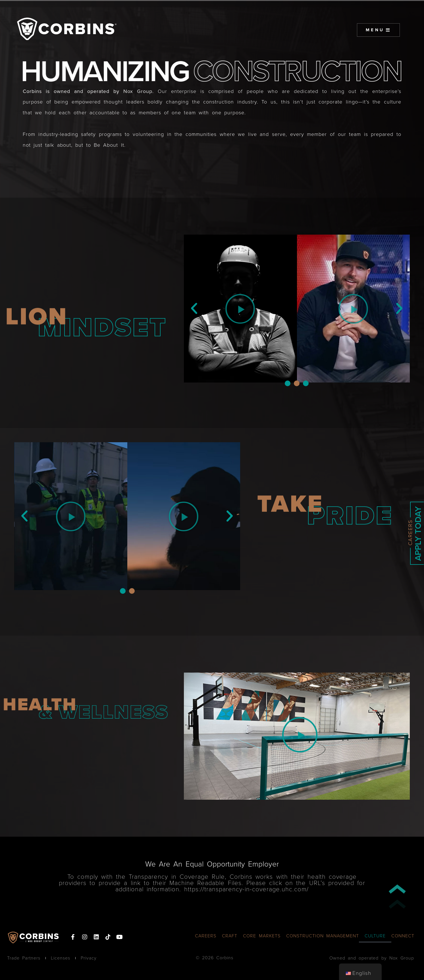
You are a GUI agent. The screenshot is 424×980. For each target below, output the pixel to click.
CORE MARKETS (262, 936)
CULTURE (375, 936)
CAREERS (206, 936)
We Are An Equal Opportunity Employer (212, 864)
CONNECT (403, 936)
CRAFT (230, 936)
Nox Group (138, 91)
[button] (194, 309)
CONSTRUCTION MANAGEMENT (323, 936)
